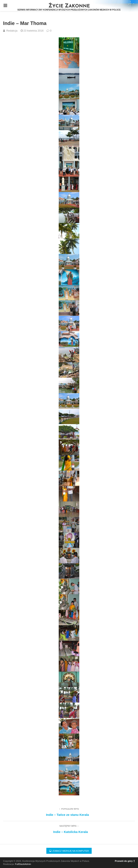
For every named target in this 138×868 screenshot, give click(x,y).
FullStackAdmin (23, 864)
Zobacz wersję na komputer (69, 851)
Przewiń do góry (125, 861)
